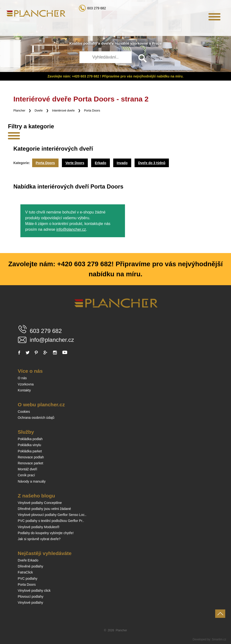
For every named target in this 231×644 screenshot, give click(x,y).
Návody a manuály (32, 481)
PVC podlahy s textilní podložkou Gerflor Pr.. (51, 521)
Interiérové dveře (63, 111)
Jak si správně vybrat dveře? (39, 539)
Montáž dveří (27, 469)
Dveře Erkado (28, 560)
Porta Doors (92, 111)
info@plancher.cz (71, 229)
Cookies (24, 412)
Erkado (100, 163)
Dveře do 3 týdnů (152, 163)
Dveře (39, 111)
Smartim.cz (219, 639)
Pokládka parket (30, 451)
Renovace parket (30, 463)
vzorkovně (139, 43)
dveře (106, 43)
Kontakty (24, 390)
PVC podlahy (28, 579)
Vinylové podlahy (30, 603)
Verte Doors (75, 163)
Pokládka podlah (30, 439)
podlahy (90, 43)
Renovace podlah (31, 457)
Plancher (19, 111)
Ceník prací (26, 475)
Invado (122, 163)
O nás (22, 378)
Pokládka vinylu (29, 445)
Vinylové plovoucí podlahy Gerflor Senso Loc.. (52, 515)
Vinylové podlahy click (34, 591)
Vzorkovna (26, 384)
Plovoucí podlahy (31, 597)
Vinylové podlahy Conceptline (40, 503)
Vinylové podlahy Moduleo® (39, 527)
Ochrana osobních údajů (36, 418)
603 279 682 (97, 8)
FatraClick (25, 572)
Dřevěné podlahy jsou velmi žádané (44, 509)
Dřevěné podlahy (30, 566)
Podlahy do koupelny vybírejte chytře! (46, 533)
